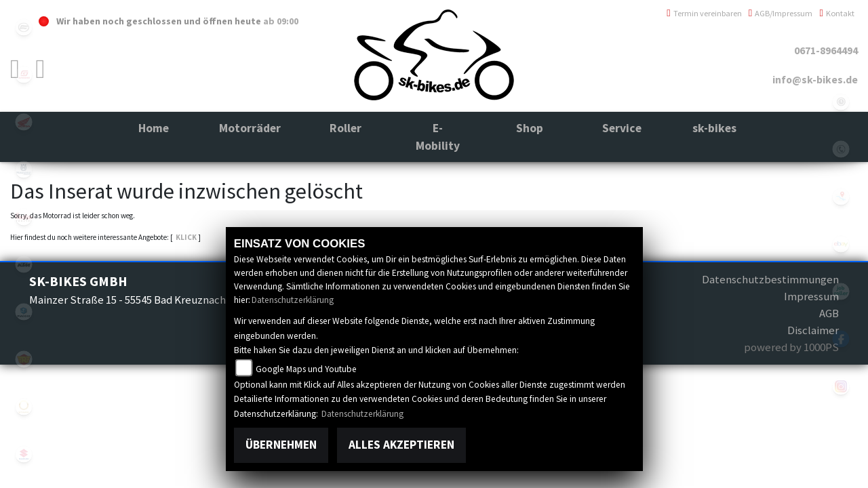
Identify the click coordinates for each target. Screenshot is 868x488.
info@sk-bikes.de (815, 80)
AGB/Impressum (781, 13)
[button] (250, 137)
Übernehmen (281, 445)
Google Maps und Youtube (306, 369)
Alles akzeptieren (401, 445)
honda (24, 122)
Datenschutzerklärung (293, 300)
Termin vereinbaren (704, 13)
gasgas (24, 75)
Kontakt (837, 13)
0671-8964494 (826, 50)
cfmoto (24, 27)
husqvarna (24, 169)
